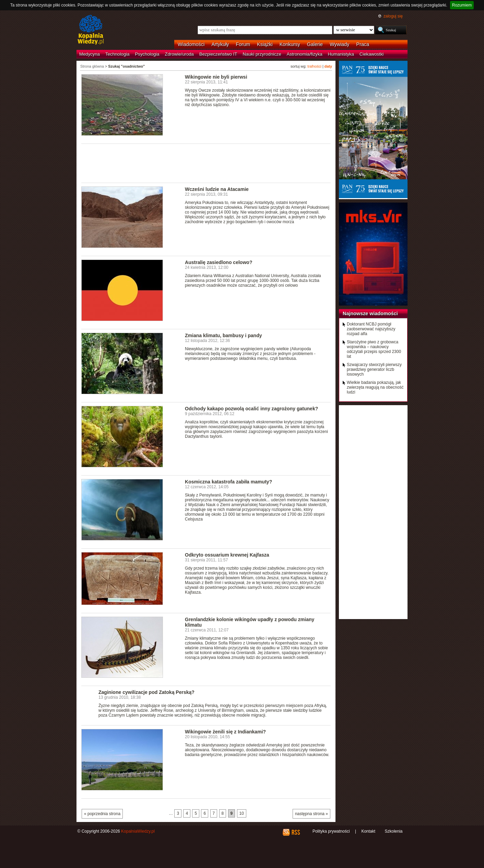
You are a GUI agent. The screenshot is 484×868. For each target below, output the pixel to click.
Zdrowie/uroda (179, 54)
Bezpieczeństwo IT (218, 54)
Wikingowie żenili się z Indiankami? (225, 732)
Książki (265, 44)
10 (242, 813)
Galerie (315, 44)
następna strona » (311, 814)
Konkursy (290, 44)
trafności (314, 66)
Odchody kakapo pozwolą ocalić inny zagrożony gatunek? (251, 409)
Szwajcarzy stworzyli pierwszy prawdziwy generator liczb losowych (374, 369)
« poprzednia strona (102, 814)
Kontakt (368, 831)
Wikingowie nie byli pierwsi (216, 77)
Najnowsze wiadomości (370, 313)
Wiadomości (191, 44)
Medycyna (90, 54)
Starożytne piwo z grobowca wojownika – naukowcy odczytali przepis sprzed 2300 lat (374, 349)
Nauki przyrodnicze (262, 54)
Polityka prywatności (331, 831)
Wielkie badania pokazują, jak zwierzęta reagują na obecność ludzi (375, 387)
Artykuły (220, 44)
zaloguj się (393, 16)
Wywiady (339, 44)
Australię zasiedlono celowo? (219, 262)
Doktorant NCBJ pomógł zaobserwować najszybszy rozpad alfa (371, 329)
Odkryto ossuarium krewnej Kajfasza (227, 555)
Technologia (117, 54)
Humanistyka (341, 54)
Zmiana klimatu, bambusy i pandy (223, 335)
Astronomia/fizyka (305, 54)
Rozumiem (462, 5)
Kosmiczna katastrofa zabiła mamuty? (228, 482)
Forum (243, 44)
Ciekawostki (371, 54)
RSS (296, 832)
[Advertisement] (206, 163)
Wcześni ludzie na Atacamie (217, 189)
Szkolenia (393, 831)
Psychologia (147, 54)
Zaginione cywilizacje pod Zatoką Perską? (146, 692)
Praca (363, 44)
